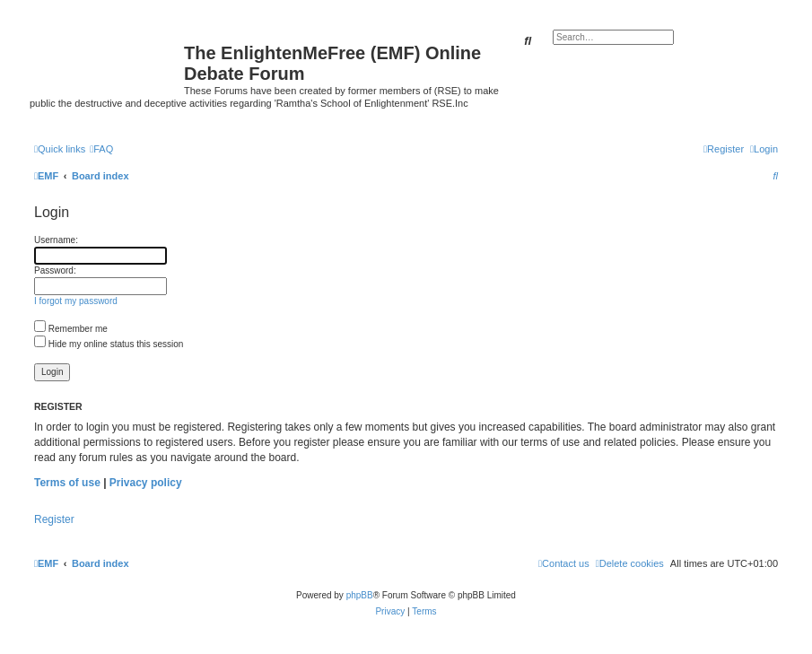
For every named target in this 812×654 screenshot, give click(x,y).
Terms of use (67, 483)
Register (54, 519)
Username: (56, 240)
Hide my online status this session (109, 344)
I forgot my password (76, 301)
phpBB (360, 595)
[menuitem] (101, 149)
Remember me (71, 329)
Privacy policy (146, 483)
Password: (55, 270)
